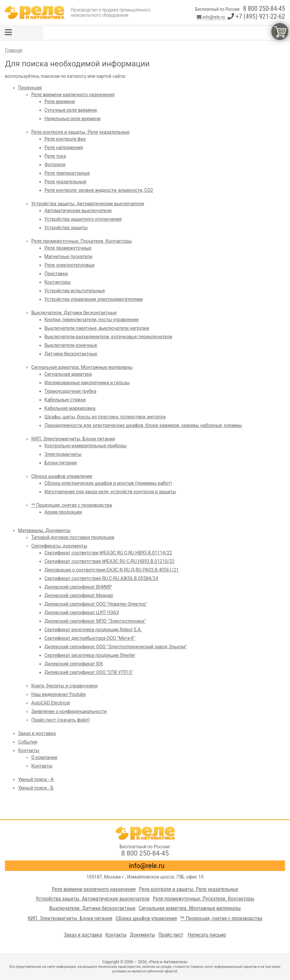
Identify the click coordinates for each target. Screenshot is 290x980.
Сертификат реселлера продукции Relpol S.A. (93, 630)
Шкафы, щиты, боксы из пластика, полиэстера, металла (105, 417)
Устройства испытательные (75, 291)
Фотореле (55, 165)
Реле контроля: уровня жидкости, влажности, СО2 (99, 190)
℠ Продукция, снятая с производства (72, 505)
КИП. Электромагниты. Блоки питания (73, 439)
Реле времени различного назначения (73, 95)
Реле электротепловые (69, 265)
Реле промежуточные (68, 248)
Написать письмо (207, 935)
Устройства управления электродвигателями (94, 299)
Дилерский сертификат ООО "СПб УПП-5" (89, 672)
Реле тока (55, 156)
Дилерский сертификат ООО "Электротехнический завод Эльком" (116, 647)
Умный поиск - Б (36, 788)
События (28, 742)
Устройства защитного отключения (83, 219)
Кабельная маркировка (70, 408)
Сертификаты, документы (59, 546)
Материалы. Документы (44, 530)
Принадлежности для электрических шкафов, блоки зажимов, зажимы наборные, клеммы (143, 425)
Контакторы (58, 282)
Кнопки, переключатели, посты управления (92, 320)
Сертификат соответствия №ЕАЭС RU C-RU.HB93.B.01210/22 (109, 561)
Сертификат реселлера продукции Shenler (90, 655)
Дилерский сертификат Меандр (79, 595)
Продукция (30, 88)
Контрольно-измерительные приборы (86, 446)
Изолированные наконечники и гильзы (87, 383)
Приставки (56, 274)
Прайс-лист (171, 935)
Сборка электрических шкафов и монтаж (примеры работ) (108, 483)
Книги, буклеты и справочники (64, 686)
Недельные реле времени (72, 119)
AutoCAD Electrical (51, 703)
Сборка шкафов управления (62, 476)
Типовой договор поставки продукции (73, 537)
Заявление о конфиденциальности (69, 711)
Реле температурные (67, 173)
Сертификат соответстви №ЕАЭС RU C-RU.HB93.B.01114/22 (108, 553)
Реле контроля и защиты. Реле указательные (80, 132)
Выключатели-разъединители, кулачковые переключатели (108, 337)
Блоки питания (61, 463)
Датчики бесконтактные (71, 354)
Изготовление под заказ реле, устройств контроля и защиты (110, 492)
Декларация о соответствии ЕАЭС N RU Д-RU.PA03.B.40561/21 (112, 570)
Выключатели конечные (71, 345)
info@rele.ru (211, 17)
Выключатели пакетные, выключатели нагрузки (97, 328)
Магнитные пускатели (68, 256)
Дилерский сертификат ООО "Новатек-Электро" (96, 604)
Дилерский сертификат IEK (74, 664)
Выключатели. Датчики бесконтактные (74, 313)
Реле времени (60, 101)
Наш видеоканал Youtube (59, 694)
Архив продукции (63, 512)
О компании (44, 757)
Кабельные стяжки (65, 400)
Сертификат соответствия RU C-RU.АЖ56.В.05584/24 (101, 578)
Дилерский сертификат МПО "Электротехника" (95, 621)
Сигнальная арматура (68, 374)
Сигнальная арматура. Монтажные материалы (82, 367)
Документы (143, 935)
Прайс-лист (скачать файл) (61, 720)
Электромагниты (63, 454)
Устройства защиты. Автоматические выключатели (88, 204)
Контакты (29, 750)
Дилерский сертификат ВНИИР (78, 587)
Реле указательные (65, 182)
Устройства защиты (66, 228)
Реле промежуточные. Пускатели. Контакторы (82, 241)
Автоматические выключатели (78, 211)
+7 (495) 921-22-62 (256, 16)
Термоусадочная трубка (70, 391)
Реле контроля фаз (65, 139)
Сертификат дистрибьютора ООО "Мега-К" (90, 638)
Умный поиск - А (36, 779)
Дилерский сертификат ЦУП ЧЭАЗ (82, 612)
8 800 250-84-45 (264, 9)
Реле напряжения (64, 147)
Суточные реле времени (71, 110)
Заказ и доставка (37, 733)
